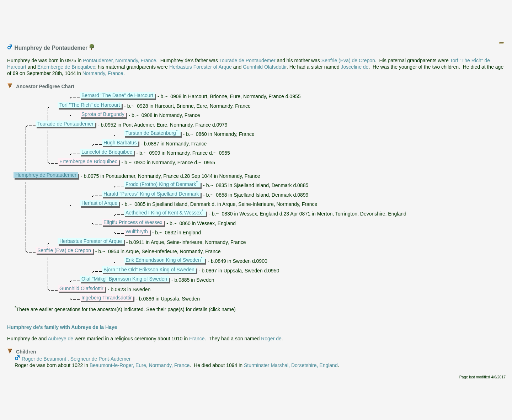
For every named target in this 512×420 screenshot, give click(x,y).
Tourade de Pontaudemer (247, 60)
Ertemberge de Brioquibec (66, 67)
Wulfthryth (137, 232)
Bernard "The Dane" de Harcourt (117, 95)
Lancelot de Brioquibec (107, 152)
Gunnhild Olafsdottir (265, 67)
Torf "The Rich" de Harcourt (90, 105)
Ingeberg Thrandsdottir (106, 298)
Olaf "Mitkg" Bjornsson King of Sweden (124, 279)
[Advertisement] (256, 19)
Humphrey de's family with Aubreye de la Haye (62, 327)
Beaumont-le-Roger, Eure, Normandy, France (140, 365)
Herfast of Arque (99, 203)
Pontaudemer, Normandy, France (119, 60)
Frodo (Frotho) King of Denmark (161, 184)
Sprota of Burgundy (103, 114)
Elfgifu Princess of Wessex (133, 222)
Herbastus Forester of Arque (201, 67)
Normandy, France (103, 73)
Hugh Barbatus (120, 143)
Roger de (271, 339)
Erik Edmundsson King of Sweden (163, 260)
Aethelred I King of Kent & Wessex (164, 213)
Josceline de (355, 67)
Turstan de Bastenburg (151, 133)
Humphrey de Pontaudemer (46, 175)
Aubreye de (60, 339)
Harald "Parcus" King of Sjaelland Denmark (151, 194)
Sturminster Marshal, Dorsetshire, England (291, 365)
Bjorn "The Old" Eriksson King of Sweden (149, 270)
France (197, 339)
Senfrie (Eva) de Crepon (348, 60)
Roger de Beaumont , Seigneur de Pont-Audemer (76, 359)
